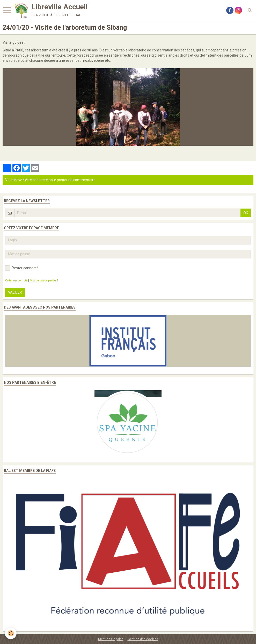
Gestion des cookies (143, 639)
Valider (15, 292)
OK (246, 213)
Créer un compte (16, 281)
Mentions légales (111, 639)
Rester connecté (22, 268)
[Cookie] (11, 633)
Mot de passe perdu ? (44, 281)
